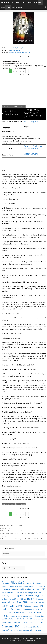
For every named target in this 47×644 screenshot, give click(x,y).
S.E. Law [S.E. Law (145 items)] (32, 622)
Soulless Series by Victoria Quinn (20, 52)
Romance (25, 48)
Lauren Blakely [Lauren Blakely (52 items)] (33, 606)
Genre (24, 2)
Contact (14, 7)
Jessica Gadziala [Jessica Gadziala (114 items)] (27, 599)
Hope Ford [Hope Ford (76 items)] (35, 592)
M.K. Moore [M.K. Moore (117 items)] (20, 612)
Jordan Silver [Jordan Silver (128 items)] (19, 602)
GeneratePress (32, 641)
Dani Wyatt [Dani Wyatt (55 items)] (29, 586)
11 (20, 71)
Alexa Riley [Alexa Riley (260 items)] (14, 583)
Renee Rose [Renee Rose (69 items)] (7, 623)
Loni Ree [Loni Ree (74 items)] (28, 609)
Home (3, 2)
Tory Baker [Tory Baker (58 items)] (15, 630)
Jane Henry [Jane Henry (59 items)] (13, 596)
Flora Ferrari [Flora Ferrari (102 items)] (10, 592)
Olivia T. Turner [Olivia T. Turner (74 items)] (12, 619)
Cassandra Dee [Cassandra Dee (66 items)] (17, 586)
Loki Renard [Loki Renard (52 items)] (18, 610)
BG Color (14, 106)
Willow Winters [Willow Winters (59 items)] (35, 630)
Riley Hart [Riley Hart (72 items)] (18, 623)
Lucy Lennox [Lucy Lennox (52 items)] (6, 613)
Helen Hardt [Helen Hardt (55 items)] (24, 593)
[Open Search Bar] (45, 7)
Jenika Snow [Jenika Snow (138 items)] (28, 595)
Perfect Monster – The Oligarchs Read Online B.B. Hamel (22, 539)
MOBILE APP (10, 2)
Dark (35, 2)
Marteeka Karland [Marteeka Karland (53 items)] (13, 616)
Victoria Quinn (15, 50)
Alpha (40, 2)
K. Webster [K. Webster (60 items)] (33, 603)
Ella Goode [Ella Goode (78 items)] (39, 586)
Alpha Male (13, 48)
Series (30, 2)
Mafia (3, 7)
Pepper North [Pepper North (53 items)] (38, 619)
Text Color (6, 106)
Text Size (22, 106)
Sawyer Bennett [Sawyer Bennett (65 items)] (27, 627)
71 (30, 71)
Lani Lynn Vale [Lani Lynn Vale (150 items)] (16, 606)
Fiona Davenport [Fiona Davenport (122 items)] (34, 589)
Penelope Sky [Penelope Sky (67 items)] (26, 619)
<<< (4, 71)
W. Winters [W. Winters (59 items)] (25, 630)
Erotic (8, 7)
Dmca (20, 7)
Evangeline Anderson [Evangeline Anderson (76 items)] (12, 589)
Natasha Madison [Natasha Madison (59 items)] (27, 616)
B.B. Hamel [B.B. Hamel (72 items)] (31, 583)
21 (24, 71)
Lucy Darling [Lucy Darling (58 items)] (38, 609)
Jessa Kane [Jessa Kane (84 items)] (10, 599)
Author (18, 2)
